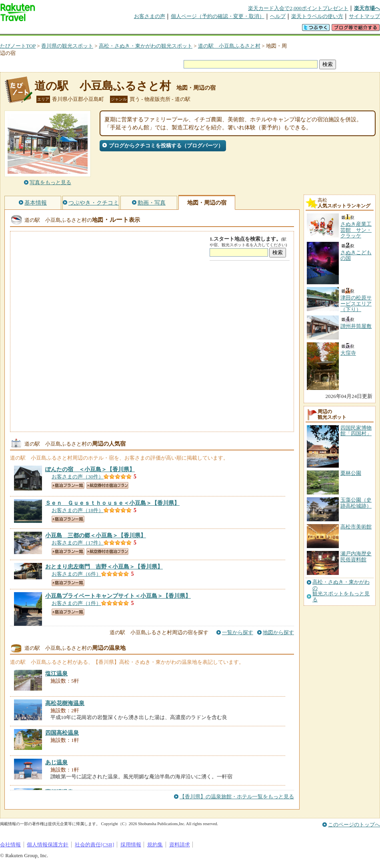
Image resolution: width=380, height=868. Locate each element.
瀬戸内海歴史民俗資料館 (356, 556)
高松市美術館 (356, 527)
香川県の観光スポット (67, 46)
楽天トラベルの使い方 (317, 16)
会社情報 (10, 845)
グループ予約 (159, 30)
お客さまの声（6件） (76, 574)
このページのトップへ (354, 825)
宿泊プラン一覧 (68, 485)
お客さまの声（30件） (78, 477)
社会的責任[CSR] (95, 845)
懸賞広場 (94, 30)
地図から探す (278, 632)
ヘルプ (278, 16)
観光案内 (192, 30)
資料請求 (180, 845)
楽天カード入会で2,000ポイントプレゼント (298, 8)
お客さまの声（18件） (78, 510)
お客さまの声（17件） (78, 543)
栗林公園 (351, 473)
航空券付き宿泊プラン (107, 485)
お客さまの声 (150, 16)
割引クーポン (126, 30)
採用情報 (131, 845)
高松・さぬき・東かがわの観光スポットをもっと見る (341, 591)
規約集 (155, 845)
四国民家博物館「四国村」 (356, 431)
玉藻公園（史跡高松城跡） (356, 503)
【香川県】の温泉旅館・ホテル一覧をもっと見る (237, 797)
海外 (61, 30)
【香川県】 (90, 469)
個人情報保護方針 (48, 845)
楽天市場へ (367, 8)
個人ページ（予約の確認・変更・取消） (218, 16)
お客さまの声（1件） (76, 603)
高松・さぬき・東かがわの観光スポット (146, 46)
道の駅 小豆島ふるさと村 (229, 46)
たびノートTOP (18, 46)
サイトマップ (364, 16)
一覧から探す (238, 632)
